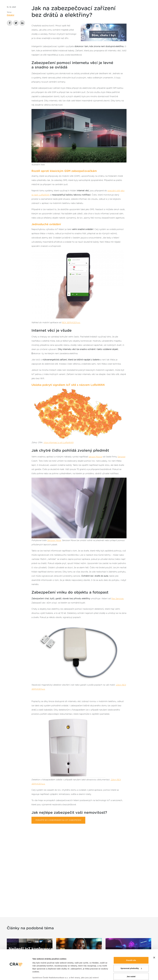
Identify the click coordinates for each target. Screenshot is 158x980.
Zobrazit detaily (39, 966)
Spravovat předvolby (131, 944)
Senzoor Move (54, 540)
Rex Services (117, 599)
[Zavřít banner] (154, 933)
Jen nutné (131, 952)
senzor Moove (95, 457)
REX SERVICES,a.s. (71, 323)
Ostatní (10, 15)
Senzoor (121, 457)
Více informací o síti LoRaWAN (58, 443)
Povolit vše (131, 936)
